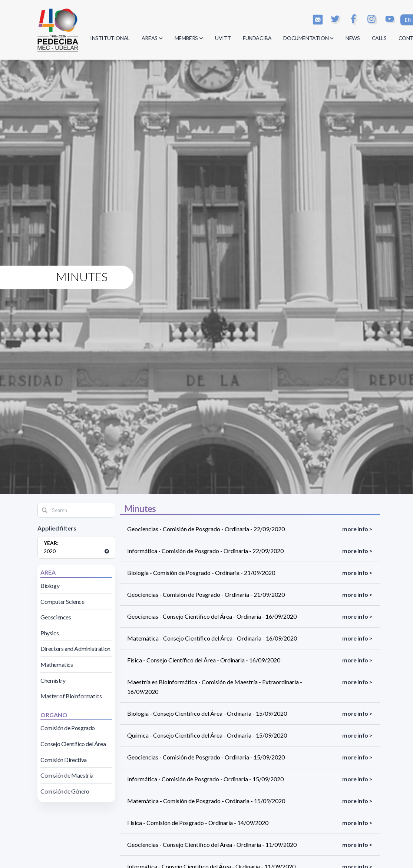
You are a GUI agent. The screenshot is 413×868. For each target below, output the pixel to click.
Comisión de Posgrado (68, 728)
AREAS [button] (152, 38)
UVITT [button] (223, 38)
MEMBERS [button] (189, 38)
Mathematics (57, 664)
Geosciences (56, 617)
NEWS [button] (353, 38)
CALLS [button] (379, 38)
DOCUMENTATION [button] (308, 38)
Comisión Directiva (64, 760)
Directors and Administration (75, 648)
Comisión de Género (65, 791)
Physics (49, 633)
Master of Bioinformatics (71, 696)
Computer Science (62, 601)
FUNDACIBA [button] (257, 38)
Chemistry (53, 680)
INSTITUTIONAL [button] (110, 38)
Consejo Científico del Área (73, 744)
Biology (50, 586)
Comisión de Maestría (67, 775)
